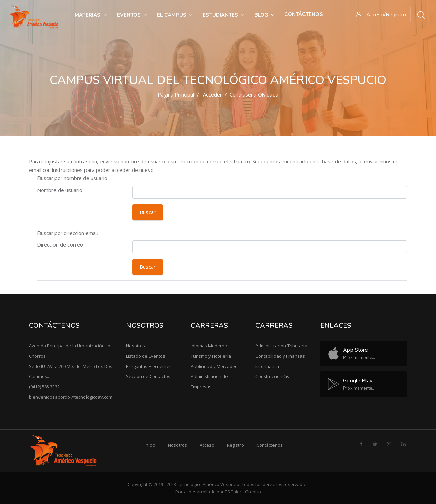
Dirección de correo (60, 244)
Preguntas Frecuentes (149, 366)
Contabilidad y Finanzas (280, 356)
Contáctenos (304, 14)
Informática (267, 366)
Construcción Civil (274, 376)
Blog (264, 15)
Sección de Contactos (148, 376)
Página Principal (176, 94)
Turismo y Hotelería (211, 356)
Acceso (207, 445)
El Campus (175, 15)
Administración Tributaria (281, 346)
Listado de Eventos (146, 356)
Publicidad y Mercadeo (214, 366)
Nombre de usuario (60, 190)
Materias (91, 15)
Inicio (150, 445)
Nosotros (136, 346)
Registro (235, 445)
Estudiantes (223, 15)
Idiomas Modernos (210, 346)
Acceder (213, 94)
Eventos (132, 15)
